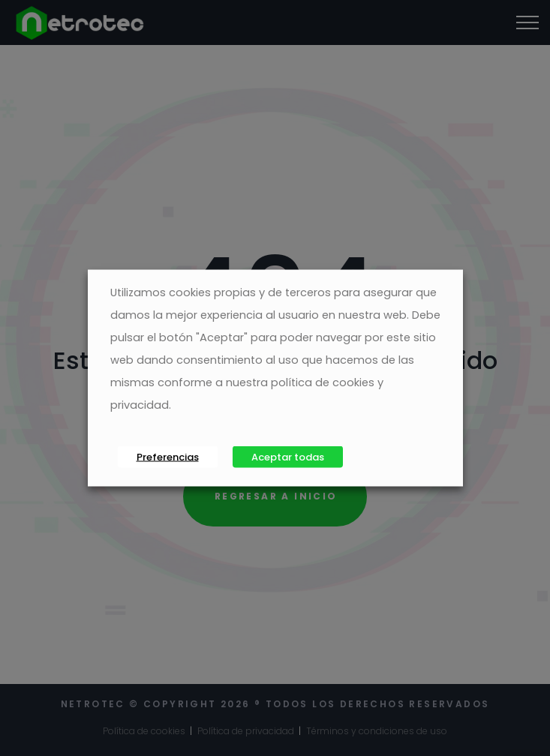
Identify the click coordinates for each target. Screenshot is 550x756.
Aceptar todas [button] (288, 457)
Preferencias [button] (168, 457)
